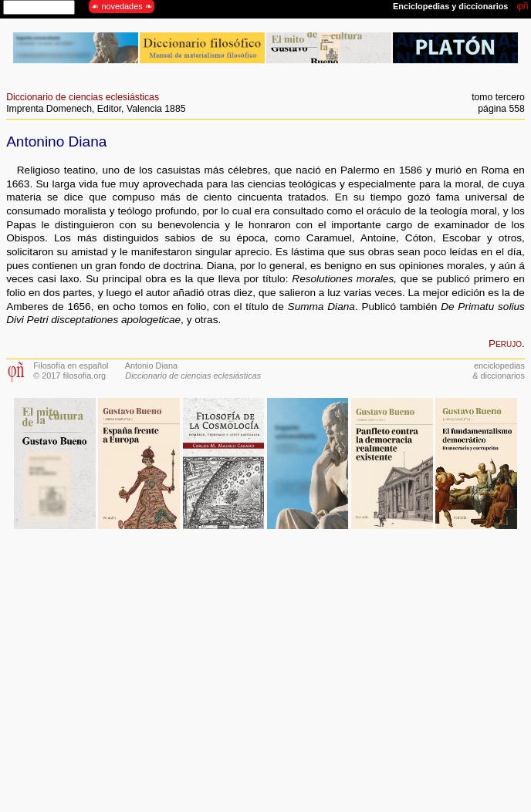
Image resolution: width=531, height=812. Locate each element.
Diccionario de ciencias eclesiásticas (83, 97)
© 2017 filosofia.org (69, 376)
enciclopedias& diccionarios (499, 371)
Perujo (505, 344)
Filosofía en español (71, 366)
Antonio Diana (151, 366)
